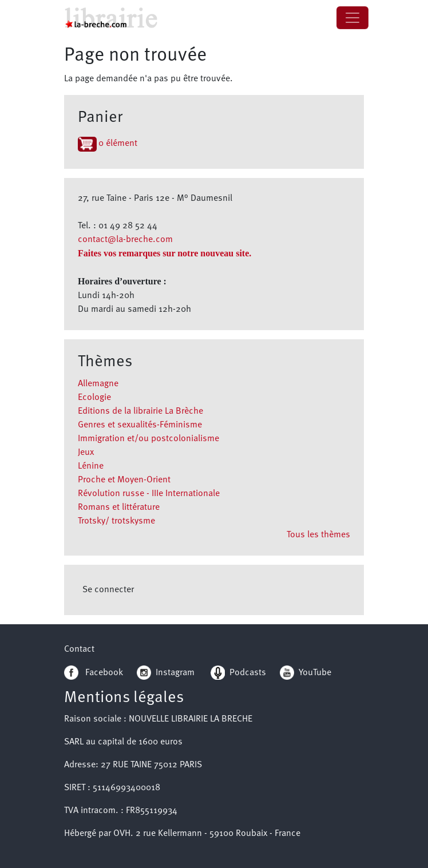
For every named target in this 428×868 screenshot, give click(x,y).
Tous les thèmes (318, 535)
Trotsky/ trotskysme (116, 521)
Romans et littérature (119, 508)
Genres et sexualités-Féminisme (140, 425)
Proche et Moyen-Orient (124, 480)
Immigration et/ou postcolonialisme (148, 439)
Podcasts (238, 673)
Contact (79, 649)
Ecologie (94, 398)
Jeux (86, 453)
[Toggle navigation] (352, 18)
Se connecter (108, 590)
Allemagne (98, 384)
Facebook (94, 673)
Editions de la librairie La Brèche (140, 411)
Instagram (166, 673)
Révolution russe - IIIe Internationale (149, 494)
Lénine (91, 466)
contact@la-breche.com (125, 240)
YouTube (315, 673)
